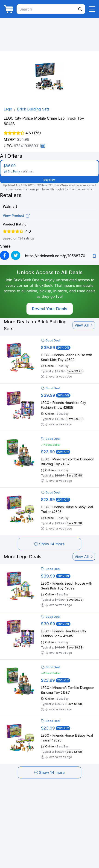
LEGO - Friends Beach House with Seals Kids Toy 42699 (67, 357)
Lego (8, 109)
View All (84, 325)
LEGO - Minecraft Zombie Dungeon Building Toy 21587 (68, 462)
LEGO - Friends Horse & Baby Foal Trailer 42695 (67, 509)
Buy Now (49, 180)
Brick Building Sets (33, 109)
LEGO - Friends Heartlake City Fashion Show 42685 (64, 405)
